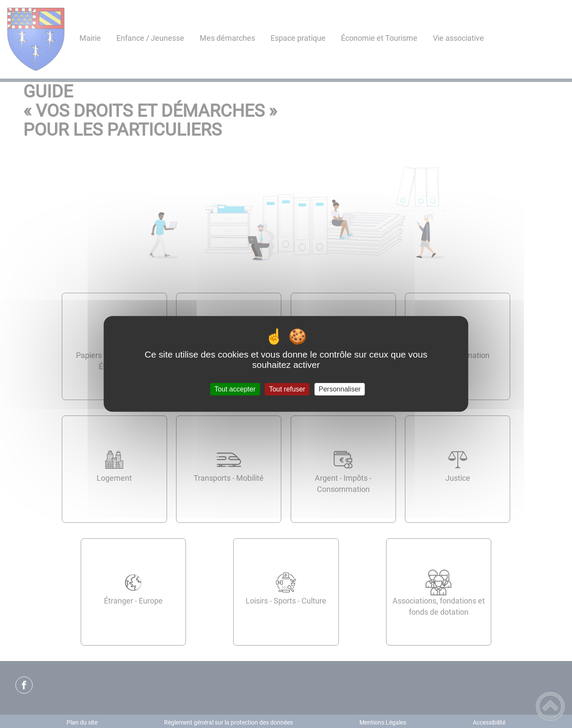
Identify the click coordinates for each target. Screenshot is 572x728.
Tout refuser (287, 389)
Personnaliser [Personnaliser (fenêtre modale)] (340, 389)
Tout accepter (235, 389)
